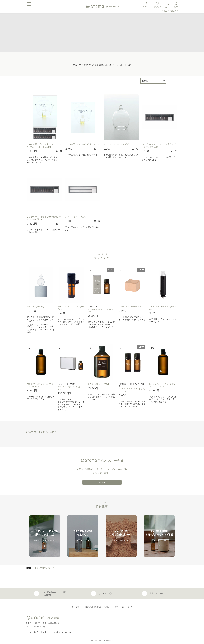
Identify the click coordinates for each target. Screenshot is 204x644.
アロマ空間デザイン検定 (45, 568)
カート (168, 5)
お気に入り (157, 5)
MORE (102, 482)
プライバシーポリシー (125, 607)
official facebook (38, 632)
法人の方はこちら (171, 11)
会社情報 (76, 607)
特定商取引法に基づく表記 (97, 607)
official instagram (63, 632)
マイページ (147, 5)
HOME (28, 568)
